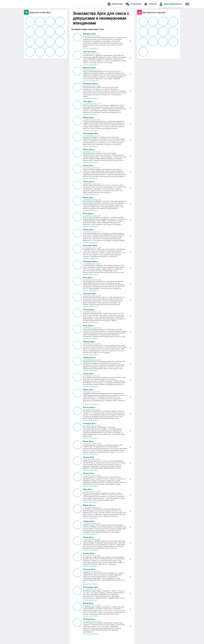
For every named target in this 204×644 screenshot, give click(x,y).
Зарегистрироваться (171, 4)
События (150, 4)
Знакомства (115, 4)
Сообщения (133, 4)
